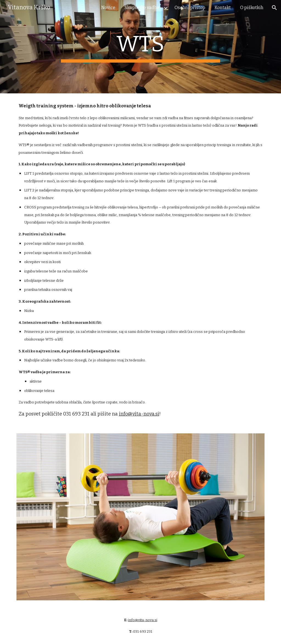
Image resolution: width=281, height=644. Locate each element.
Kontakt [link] (223, 8)
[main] (140, 47)
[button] (274, 8)
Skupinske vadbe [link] (142, 8)
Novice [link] (108, 8)
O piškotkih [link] (252, 8)
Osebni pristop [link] (190, 8)
